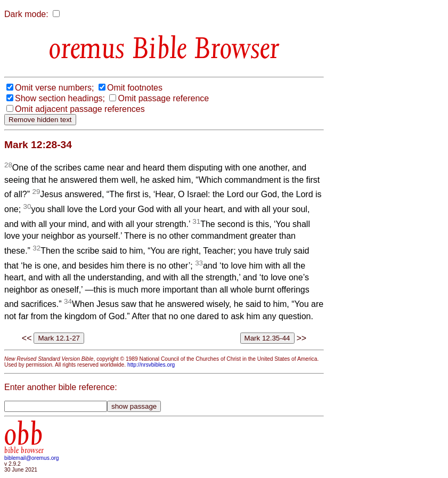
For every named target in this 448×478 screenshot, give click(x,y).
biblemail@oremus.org (32, 458)
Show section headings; (60, 98)
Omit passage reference (163, 98)
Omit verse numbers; (54, 88)
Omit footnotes (135, 88)
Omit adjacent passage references (80, 109)
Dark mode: (26, 14)
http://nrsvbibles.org (151, 365)
